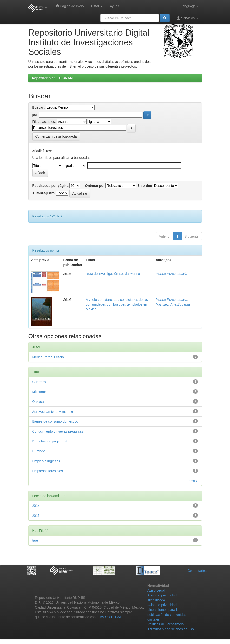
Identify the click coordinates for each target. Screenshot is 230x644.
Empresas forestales (48, 471)
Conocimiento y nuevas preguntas (58, 431)
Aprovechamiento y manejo (53, 412)
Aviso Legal (156, 590)
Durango (39, 451)
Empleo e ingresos (46, 461)
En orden (145, 186)
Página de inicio (70, 6)
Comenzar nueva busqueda (56, 136)
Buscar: (39, 107)
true (35, 540)
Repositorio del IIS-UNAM (53, 78)
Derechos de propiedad (50, 441)
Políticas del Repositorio (165, 624)
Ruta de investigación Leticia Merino (113, 274)
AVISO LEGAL (111, 617)
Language (189, 6)
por (35, 115)
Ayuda (115, 6)
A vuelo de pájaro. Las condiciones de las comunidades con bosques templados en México (117, 304)
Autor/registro (43, 193)
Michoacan (40, 392)
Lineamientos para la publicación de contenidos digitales (167, 615)
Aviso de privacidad (162, 605)
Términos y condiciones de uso (171, 629)
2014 (36, 506)
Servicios (187, 18)
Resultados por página (50, 186)
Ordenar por (95, 186)
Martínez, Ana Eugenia (173, 304)
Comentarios (197, 571)
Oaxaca (38, 402)
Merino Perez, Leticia (171, 274)
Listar (97, 6)
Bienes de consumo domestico (55, 421)
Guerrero (39, 382)
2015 (36, 516)
